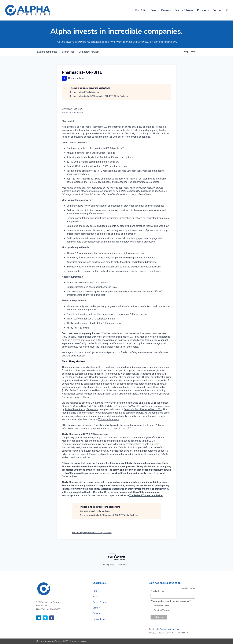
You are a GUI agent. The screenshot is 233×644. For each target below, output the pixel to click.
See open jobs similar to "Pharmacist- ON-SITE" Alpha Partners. (99, 96)
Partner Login (99, 619)
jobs (68, 52)
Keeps (65, 377)
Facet (112, 377)
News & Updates (161, 605)
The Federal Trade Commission (146, 495)
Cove (92, 377)
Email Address (158, 591)
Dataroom (97, 613)
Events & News (184, 11)
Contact (218, 11)
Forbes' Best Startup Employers (81, 409)
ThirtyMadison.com (109, 419)
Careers (166, 11)
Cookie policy (122, 565)
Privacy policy (109, 565)
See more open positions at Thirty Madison (92, 533)
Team (154, 11)
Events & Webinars (162, 610)
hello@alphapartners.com (167, 629)
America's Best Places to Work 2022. (143, 409)
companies (47, 52)
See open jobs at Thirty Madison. (85, 92)
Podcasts (203, 11)
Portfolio (141, 11)
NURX (144, 377)
